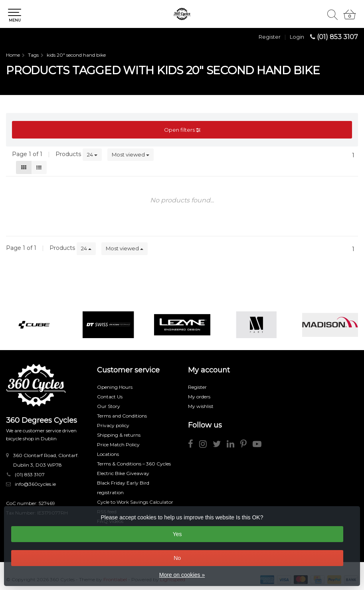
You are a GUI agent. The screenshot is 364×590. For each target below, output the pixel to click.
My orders (199, 397)
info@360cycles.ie (35, 484)
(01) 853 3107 (337, 37)
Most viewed (131, 154)
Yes (177, 534)
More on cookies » (182, 575)
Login (297, 37)
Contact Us (110, 397)
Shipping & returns (119, 435)
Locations (108, 454)
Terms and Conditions (122, 416)
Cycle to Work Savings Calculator (135, 502)
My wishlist (201, 406)
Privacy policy (113, 425)
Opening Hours (115, 387)
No (177, 558)
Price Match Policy (118, 444)
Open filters (182, 130)
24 (92, 154)
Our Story (109, 406)
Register (270, 37)
